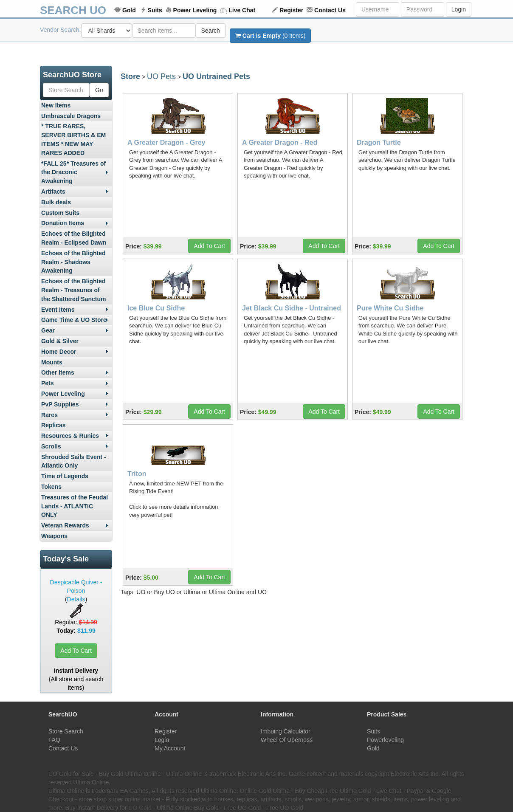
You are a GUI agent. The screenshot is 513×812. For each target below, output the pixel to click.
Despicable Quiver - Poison (76, 586)
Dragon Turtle (379, 142)
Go (99, 90)
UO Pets (161, 76)
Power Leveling (195, 10)
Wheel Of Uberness (287, 740)
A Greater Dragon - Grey (166, 142)
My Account (170, 748)
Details (76, 599)
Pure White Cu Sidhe (390, 308)
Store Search (66, 731)
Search (211, 31)
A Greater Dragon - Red (280, 142)
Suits (155, 10)
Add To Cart (76, 651)
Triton (137, 474)
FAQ (54, 740)
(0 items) (270, 36)
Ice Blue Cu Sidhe (156, 308)
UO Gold (140, 808)
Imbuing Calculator (286, 731)
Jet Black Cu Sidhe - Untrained (292, 308)
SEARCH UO (73, 10)
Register (291, 10)
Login (459, 9)
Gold (129, 10)
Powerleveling (385, 740)
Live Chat (242, 10)
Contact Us (330, 10)
